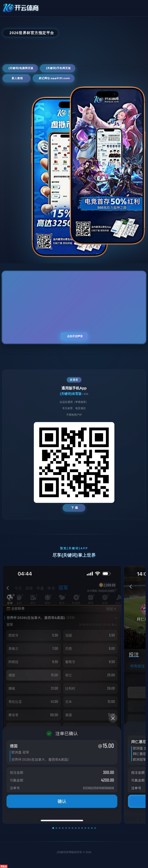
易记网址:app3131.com (54, 78)
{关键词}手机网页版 (58, 68)
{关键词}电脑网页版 (21, 68)
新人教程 (17, 78)
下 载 (75, 508)
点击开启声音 (75, 336)
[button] (53, 828)
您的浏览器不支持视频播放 (74, 307)
